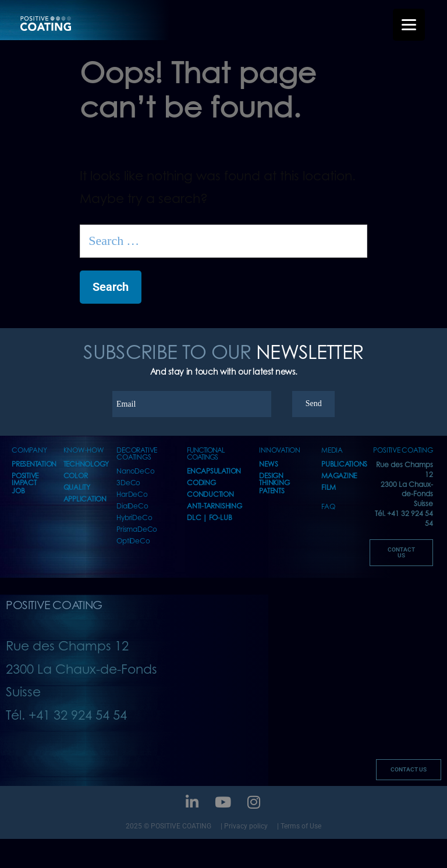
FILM (329, 488)
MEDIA (332, 451)
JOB (18, 491)
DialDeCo (132, 506)
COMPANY (29, 451)
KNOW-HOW (84, 451)
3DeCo (128, 483)
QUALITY (77, 488)
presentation (34, 465)
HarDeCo (132, 495)
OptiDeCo (133, 541)
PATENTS (272, 491)
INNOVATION (280, 451)
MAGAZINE (339, 476)
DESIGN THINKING (274, 480)
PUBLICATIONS (344, 465)
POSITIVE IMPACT (25, 480)
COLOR (76, 476)
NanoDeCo (135, 472)
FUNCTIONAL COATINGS (206, 454)
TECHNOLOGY (86, 465)
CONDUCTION (210, 495)
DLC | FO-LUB (209, 518)
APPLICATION (85, 499)
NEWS (268, 465)
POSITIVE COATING (403, 451)
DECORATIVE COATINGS (137, 454)
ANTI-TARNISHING (214, 506)
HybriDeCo (134, 518)
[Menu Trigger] (409, 25)
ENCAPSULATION (214, 472)
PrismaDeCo (137, 530)
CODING (201, 483)
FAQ (328, 507)
